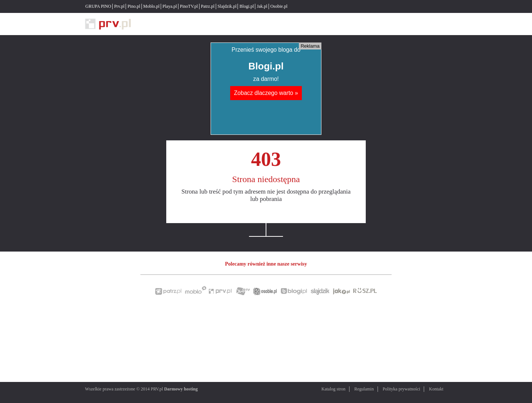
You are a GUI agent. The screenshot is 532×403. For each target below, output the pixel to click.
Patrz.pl (208, 6)
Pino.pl (134, 6)
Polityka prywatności (402, 389)
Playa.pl (170, 6)
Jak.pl (262, 6)
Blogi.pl (247, 6)
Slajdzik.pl (227, 6)
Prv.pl (119, 6)
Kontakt (436, 389)
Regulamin (364, 389)
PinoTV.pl (189, 6)
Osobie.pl (279, 6)
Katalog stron (333, 389)
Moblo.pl (151, 6)
